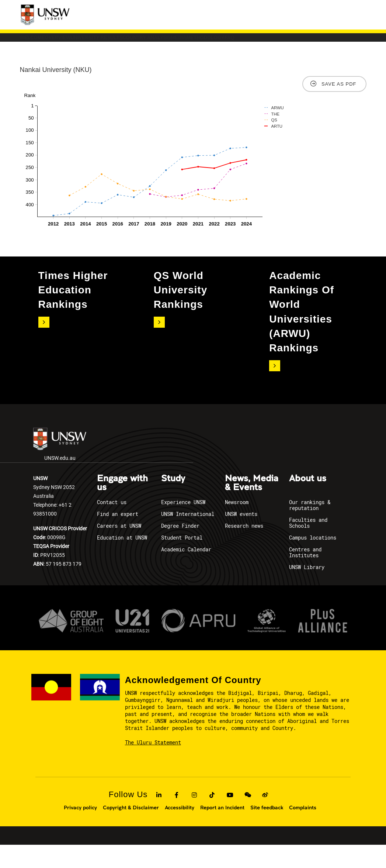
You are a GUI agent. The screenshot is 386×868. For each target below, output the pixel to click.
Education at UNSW (122, 561)
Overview (95, 41)
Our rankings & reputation (310, 529)
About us (308, 502)
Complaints (303, 831)
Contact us (112, 526)
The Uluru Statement (153, 766)
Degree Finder (180, 549)
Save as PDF (339, 107)
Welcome (45, 41)
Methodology (52, 57)
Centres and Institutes (305, 576)
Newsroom (237, 526)
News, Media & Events (252, 507)
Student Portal (182, 561)
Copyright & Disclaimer (131, 831)
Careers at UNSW (119, 549)
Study (173, 502)
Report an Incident (222, 831)
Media (297, 41)
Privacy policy (80, 831)
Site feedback (267, 831)
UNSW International (188, 538)
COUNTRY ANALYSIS (239, 41)
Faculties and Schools (308, 546)
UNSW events (241, 538)
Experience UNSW (183, 526)
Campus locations (313, 561)
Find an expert (118, 538)
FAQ (101, 57)
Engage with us (122, 507)
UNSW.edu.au (60, 468)
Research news (244, 549)
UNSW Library (307, 591)
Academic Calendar (186, 573)
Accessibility (180, 831)
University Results (161, 41)
